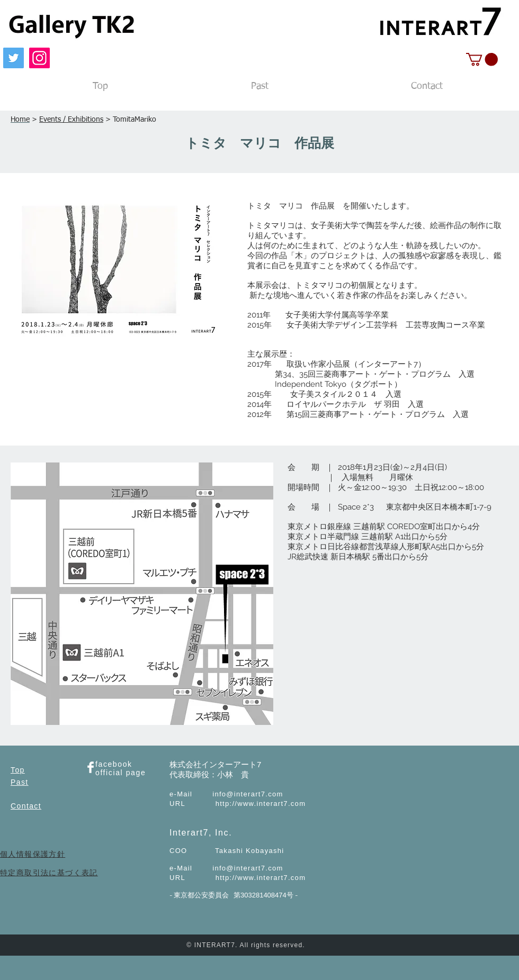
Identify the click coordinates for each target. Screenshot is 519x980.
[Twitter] (14, 58)
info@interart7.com (248, 794)
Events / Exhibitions (71, 120)
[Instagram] (39, 58)
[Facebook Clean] (91, 767)
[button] (482, 59)
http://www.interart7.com (261, 804)
